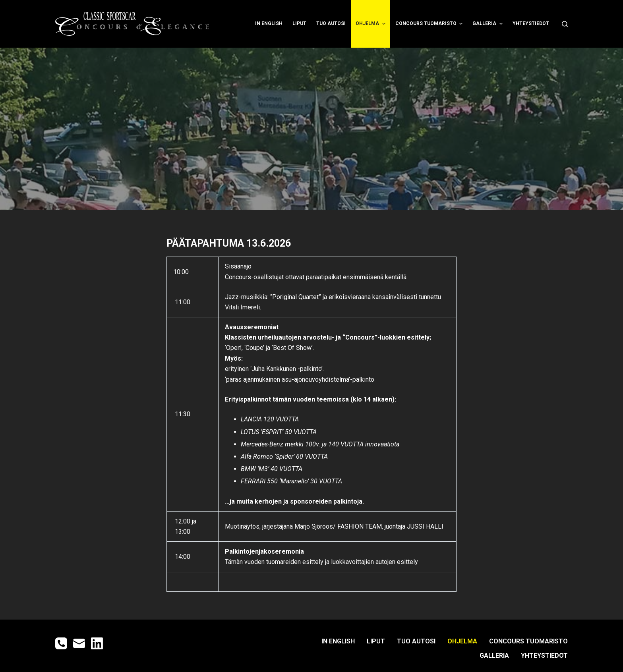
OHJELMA (371, 24)
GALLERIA (488, 24)
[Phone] (61, 643)
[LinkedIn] (97, 643)
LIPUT (299, 23)
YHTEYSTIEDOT (531, 23)
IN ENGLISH (269, 23)
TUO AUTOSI (331, 23)
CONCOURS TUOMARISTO (430, 24)
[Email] (79, 643)
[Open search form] (565, 24)
